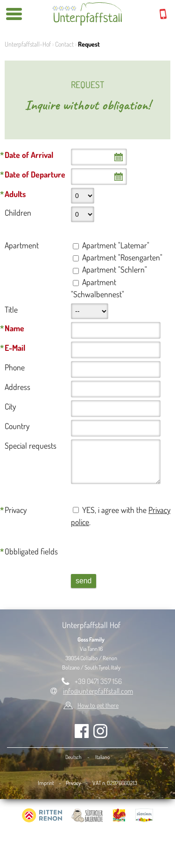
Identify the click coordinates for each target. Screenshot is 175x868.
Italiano (102, 757)
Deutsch (73, 757)
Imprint (46, 783)
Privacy (73, 783)
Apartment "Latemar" (116, 245)
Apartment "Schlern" (115, 269)
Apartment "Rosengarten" (122, 257)
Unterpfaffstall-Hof (28, 44)
